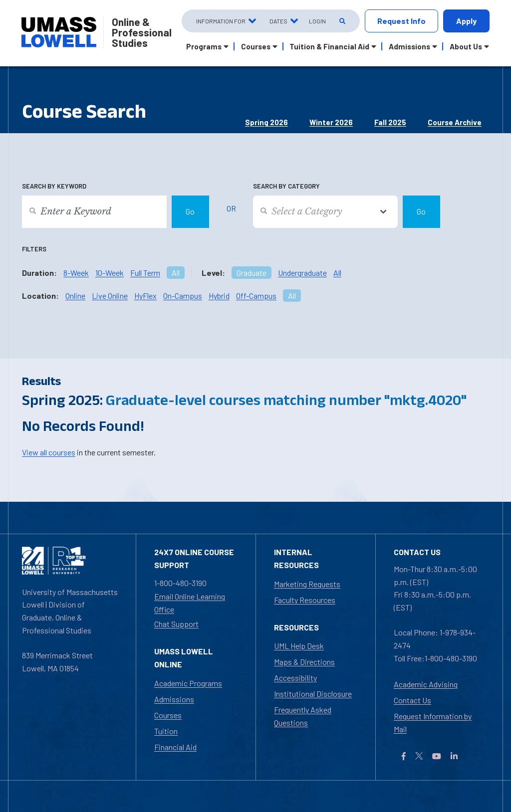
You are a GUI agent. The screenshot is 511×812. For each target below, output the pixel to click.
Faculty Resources (305, 600)
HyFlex (145, 296)
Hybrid (219, 296)
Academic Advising (426, 684)
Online (75, 296)
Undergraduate (302, 273)
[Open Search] (342, 21)
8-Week (76, 273)
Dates (278, 21)
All (176, 273)
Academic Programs (188, 683)
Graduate (252, 273)
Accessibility (295, 678)
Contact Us (412, 700)
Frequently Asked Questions (303, 716)
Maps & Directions (304, 662)
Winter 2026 (331, 122)
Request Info (401, 21)
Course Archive (455, 122)
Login (317, 21)
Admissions (174, 699)
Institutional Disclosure (313, 694)
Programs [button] (204, 46)
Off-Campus (256, 296)
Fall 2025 (390, 122)
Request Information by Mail (433, 722)
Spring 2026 (266, 122)
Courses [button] (256, 46)
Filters (34, 249)
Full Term (145, 273)
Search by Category (286, 186)
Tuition (166, 731)
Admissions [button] (409, 46)
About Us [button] (466, 46)
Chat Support (176, 624)
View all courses (49, 452)
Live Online (110, 296)
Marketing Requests (307, 584)
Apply (466, 21)
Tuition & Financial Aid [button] (329, 46)
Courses (168, 715)
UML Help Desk (299, 646)
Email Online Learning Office (190, 603)
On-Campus (183, 296)
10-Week (110, 273)
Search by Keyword (54, 186)
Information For (221, 21)
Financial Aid (175, 747)
